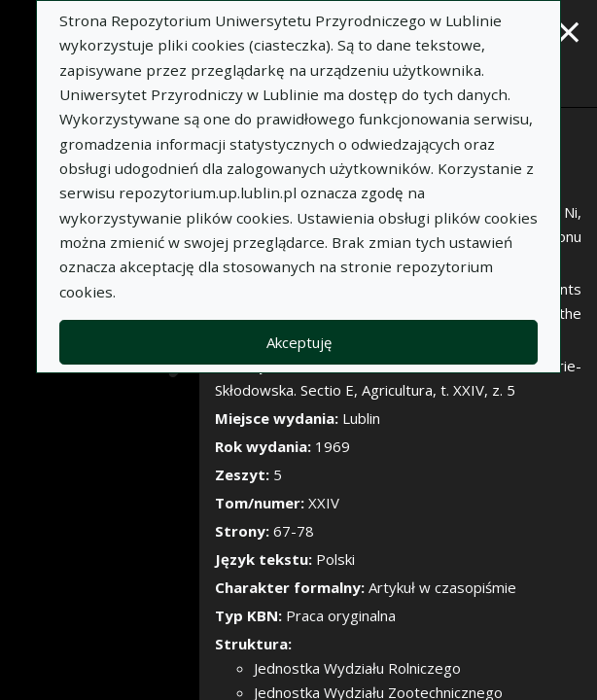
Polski (335, 559)
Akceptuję (299, 342)
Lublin (361, 418)
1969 (333, 446)
